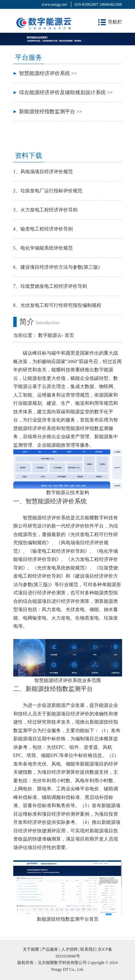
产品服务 (50, 949)
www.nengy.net (54, 4)
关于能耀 (31, 949)
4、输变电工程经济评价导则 (43, 229)
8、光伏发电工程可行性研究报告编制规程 (57, 305)
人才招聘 (69, 949)
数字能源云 (50, 335)
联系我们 (88, 949)
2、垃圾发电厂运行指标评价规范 (48, 191)
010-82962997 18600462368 (98, 4)
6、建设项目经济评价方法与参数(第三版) (56, 267)
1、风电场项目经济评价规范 (43, 172)
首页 (69, 335)
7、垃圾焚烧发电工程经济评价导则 (50, 286)
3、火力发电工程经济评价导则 (45, 210)
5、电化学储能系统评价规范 (43, 248)
